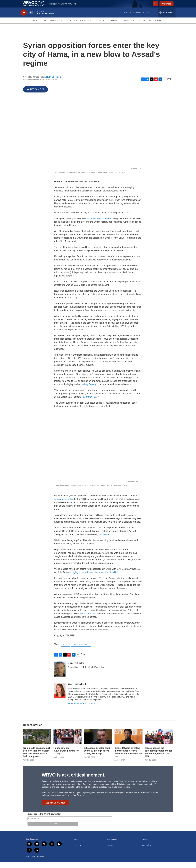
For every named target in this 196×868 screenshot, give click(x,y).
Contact (110, 851)
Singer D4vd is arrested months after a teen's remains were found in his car (128, 758)
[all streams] (167, 18)
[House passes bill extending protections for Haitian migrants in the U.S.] (159, 742)
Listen (24, 26)
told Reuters (105, 540)
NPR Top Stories (81, 650)
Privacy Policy (145, 851)
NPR (65, 650)
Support (114, 26)
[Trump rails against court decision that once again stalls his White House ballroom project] (37, 742)
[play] (24, 18)
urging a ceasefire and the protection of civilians (96, 578)
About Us (129, 26)
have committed (88, 619)
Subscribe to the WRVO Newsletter (44, 820)
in (90, 403)
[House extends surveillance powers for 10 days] (67, 742)
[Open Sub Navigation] (29, 26)
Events (100, 26)
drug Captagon (91, 390)
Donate (169, 7)
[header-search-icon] (156, 7)
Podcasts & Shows (80, 26)
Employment (112, 845)
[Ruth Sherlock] (60, 696)
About (76, 845)
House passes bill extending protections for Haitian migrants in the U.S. (159, 758)
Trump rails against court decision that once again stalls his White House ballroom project (36, 758)
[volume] (31, 18)
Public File (144, 845)
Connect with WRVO (150, 26)
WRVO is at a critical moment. (74, 781)
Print (170, 84)
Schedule (78, 851)
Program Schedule (54, 26)
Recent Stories (33, 731)
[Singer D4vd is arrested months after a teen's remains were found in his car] (128, 742)
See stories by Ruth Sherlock (83, 709)
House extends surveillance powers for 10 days (66, 756)
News (36, 26)
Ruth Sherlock (53, 83)
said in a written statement (98, 224)
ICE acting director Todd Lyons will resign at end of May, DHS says (97, 756)
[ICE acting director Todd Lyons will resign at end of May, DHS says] (98, 742)
